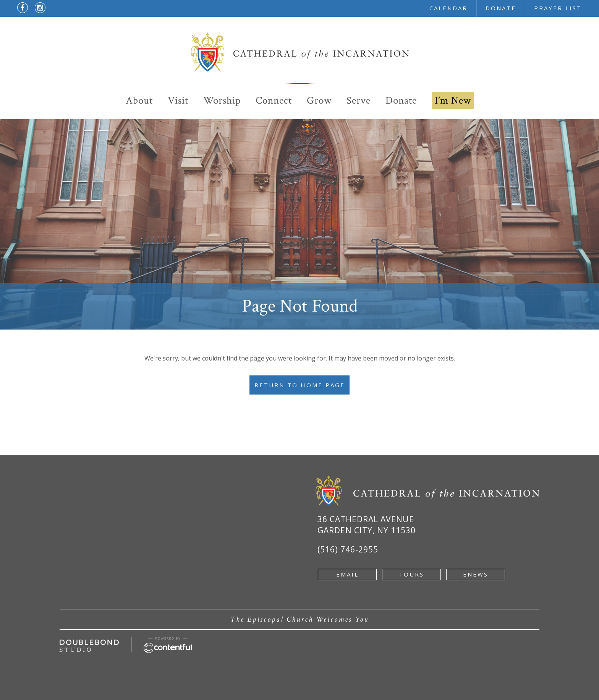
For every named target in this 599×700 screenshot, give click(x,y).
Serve (359, 100)
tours (411, 574)
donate (501, 8)
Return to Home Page (300, 385)
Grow (319, 100)
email (347, 574)
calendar (448, 8)
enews (476, 574)
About (139, 100)
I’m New (453, 100)
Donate (401, 100)
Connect (274, 100)
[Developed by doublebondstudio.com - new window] (89, 644)
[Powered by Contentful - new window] (168, 642)
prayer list (558, 8)
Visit (178, 100)
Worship (222, 100)
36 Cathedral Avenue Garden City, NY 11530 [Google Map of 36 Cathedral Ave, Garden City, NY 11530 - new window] (367, 525)
